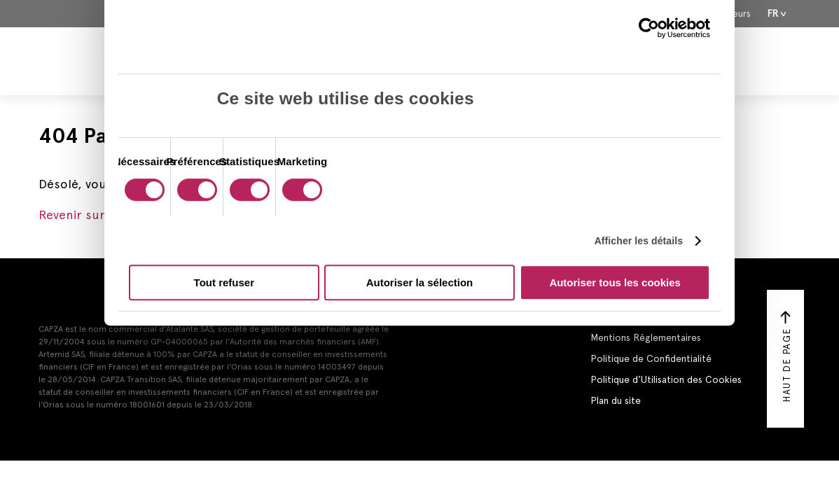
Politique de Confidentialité (651, 358)
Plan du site (616, 400)
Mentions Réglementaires (646, 337)
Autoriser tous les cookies (615, 282)
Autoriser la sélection (420, 282)
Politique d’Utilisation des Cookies (666, 379)
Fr (773, 14)
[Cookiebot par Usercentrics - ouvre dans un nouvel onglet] (649, 28)
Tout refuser (224, 282)
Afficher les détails (639, 241)
